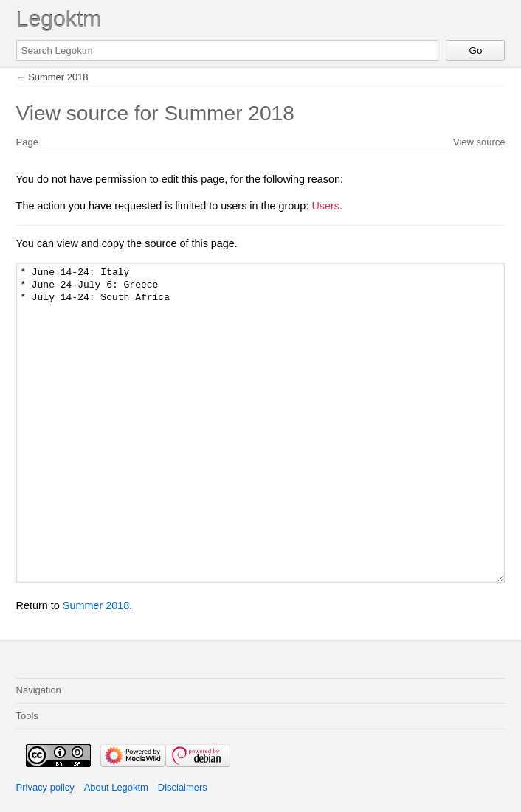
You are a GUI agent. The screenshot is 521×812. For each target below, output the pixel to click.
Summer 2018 (58, 77)
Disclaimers (183, 787)
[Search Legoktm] (227, 51)
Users (325, 206)
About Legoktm (116, 787)
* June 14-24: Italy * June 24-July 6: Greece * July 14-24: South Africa (261, 422)
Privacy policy (45, 787)
